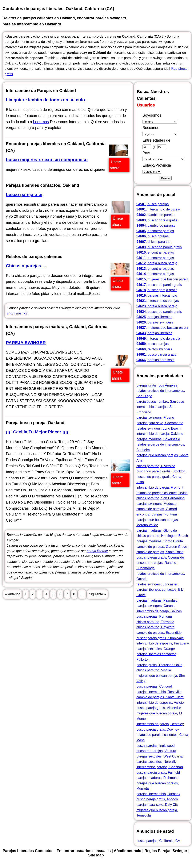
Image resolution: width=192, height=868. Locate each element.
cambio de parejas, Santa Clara (160, 697)
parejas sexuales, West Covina (159, 756)
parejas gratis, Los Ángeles (157, 385)
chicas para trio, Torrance (155, 622)
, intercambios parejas (158, 301)
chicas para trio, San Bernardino (161, 498)
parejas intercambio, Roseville (159, 692)
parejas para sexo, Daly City (157, 805)
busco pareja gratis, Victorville (159, 708)
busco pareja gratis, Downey (158, 729)
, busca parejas (153, 204)
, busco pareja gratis (156, 354)
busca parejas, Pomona (154, 616)
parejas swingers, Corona (155, 606)
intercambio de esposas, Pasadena (163, 643)
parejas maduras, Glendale (157, 531)
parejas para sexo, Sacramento (160, 423)
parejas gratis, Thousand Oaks (159, 665)
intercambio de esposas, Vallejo (160, 703)
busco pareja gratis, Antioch (157, 799)
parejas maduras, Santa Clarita (160, 541)
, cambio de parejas (156, 215)
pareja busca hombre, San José (160, 402)
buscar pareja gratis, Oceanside (160, 557)
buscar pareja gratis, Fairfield (158, 773)
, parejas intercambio (157, 295)
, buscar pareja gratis (157, 220)
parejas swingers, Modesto (156, 504)
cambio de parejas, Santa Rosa (160, 552)
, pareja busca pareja (157, 263)
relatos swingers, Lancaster (157, 584)
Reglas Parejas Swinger (166, 851)
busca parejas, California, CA (158, 841)
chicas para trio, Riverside (156, 466)
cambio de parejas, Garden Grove (162, 547)
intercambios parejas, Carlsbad (160, 767)
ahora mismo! (17, 313)
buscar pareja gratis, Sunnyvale (160, 638)
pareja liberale (97, 551)
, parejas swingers (155, 322)
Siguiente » (97, 594)
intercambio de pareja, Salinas (159, 611)
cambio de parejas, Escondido (159, 633)
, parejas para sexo (155, 360)
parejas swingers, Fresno (155, 418)
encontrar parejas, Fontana (157, 514)
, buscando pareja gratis (159, 247)
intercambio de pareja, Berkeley (160, 724)
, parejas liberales (154, 317)
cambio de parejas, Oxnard (157, 509)
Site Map (184, 12)
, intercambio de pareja (158, 209)
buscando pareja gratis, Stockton (161, 471)
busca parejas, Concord (154, 686)
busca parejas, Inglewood (155, 746)
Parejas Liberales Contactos (165, 5)
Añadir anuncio (127, 851)
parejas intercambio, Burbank (158, 794)
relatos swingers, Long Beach (159, 428)
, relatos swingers (154, 349)
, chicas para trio (153, 242)
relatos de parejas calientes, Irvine (162, 493)
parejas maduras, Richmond (157, 778)
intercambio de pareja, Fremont (160, 487)
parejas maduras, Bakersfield (158, 439)
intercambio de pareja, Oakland (160, 434)
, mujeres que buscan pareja (162, 279)
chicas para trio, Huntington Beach (162, 536)
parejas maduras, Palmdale (157, 600)
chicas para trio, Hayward (155, 627)
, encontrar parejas (155, 231)
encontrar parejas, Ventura (156, 751)
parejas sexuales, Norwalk (156, 762)
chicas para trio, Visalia (154, 670)
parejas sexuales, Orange (156, 649)
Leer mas (41, 122)
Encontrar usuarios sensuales (84, 851)
